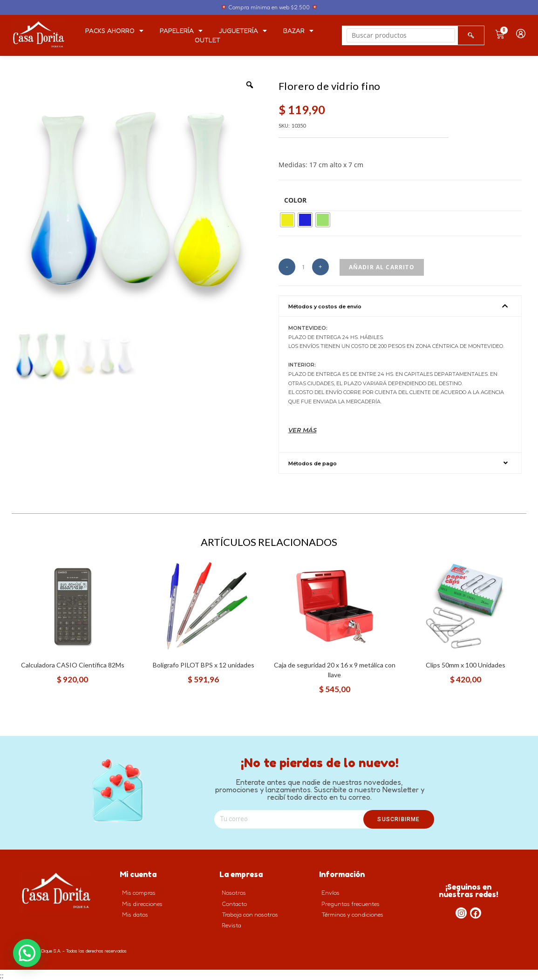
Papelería (181, 31)
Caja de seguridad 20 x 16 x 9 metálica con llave (335, 668)
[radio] (287, 220)
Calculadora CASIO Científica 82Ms (73, 664)
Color (295, 200)
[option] (138, 196)
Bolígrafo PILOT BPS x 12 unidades (204, 664)
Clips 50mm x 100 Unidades (466, 664)
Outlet (208, 40)
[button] (400, 306)
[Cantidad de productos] (304, 267)
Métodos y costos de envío (325, 306)
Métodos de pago (313, 462)
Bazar (298, 31)
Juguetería (243, 31)
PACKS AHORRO (114, 31)
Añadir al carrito (382, 267)
